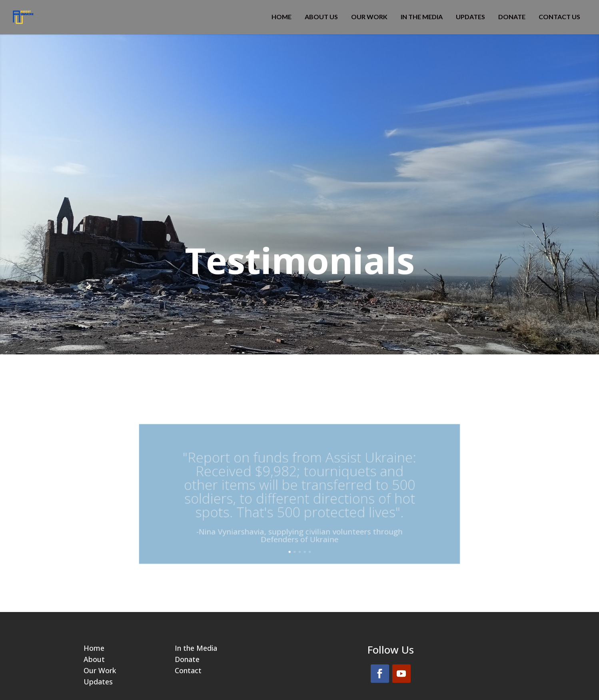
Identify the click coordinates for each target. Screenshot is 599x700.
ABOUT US (321, 17)
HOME (282, 17)
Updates (470, 17)
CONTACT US (559, 17)
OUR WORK (369, 17)
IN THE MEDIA (422, 17)
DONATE (512, 17)
